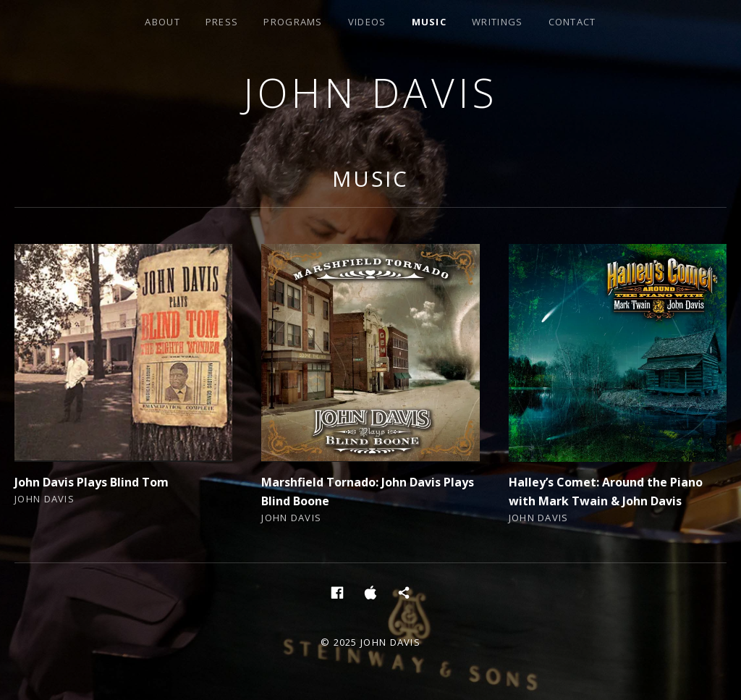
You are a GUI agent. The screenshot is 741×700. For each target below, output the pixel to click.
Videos (367, 22)
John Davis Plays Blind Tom (92, 482)
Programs (293, 22)
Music (429, 22)
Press (222, 22)
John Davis (370, 92)
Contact (572, 22)
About (162, 22)
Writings (497, 22)
